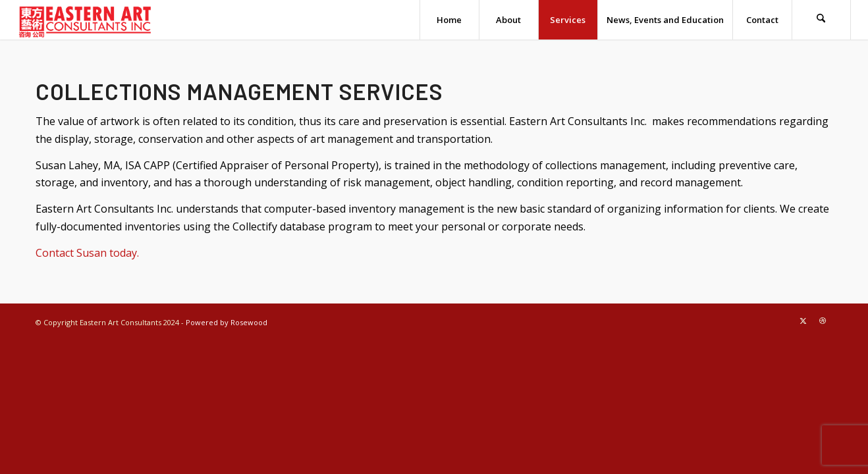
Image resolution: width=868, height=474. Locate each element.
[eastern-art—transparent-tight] (85, 20)
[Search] (821, 20)
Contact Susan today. (87, 253)
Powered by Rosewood (227, 322)
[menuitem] (449, 20)
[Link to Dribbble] (823, 321)
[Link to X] (803, 321)
